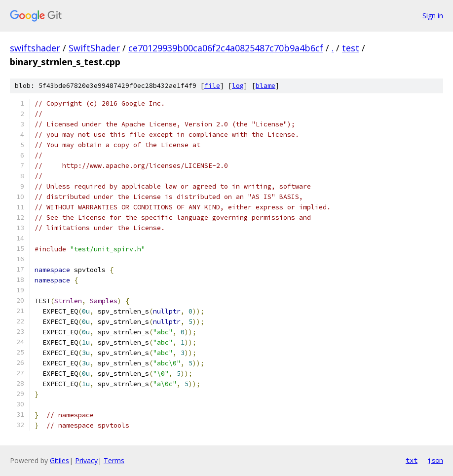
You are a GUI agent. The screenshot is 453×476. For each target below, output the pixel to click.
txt (412, 460)
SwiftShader (94, 48)
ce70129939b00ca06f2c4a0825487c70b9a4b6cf (226, 48)
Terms (114, 460)
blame (265, 86)
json (435, 460)
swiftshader (35, 48)
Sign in (433, 16)
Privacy (86, 460)
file (212, 86)
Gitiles (59, 460)
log (238, 86)
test (351, 48)
